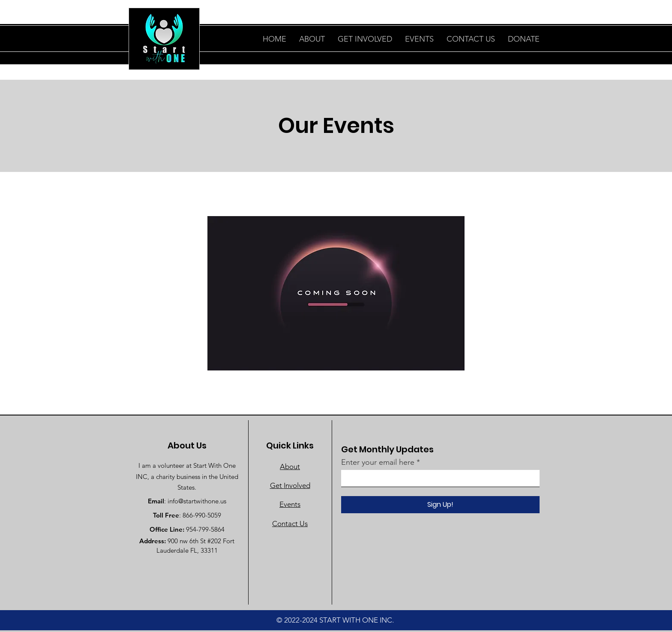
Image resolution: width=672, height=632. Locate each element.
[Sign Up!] (440, 505)
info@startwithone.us (197, 501)
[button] (524, 39)
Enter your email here (378, 462)
